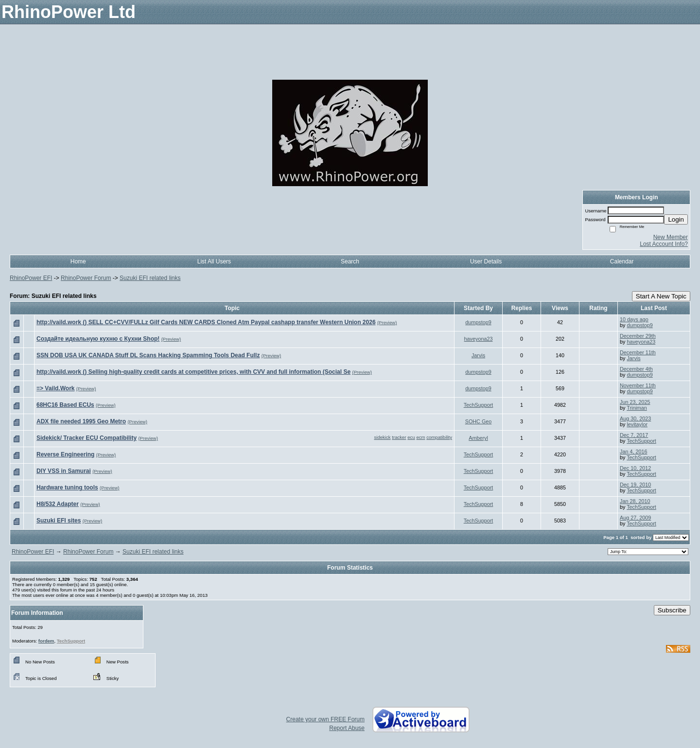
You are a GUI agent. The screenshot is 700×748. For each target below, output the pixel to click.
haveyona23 (479, 339)
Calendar (622, 261)
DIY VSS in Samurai (64, 471)
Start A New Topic (661, 296)
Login (676, 219)
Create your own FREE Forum (325, 719)
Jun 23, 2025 (635, 402)
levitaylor (637, 424)
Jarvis (478, 355)
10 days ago (634, 319)
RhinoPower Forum (86, 278)
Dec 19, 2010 (635, 485)
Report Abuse (347, 728)
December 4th (636, 369)
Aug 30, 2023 (635, 418)
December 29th (638, 336)
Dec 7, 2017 (634, 435)
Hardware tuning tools (67, 487)
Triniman (637, 408)
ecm (420, 437)
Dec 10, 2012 (635, 468)
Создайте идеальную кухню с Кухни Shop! (98, 339)
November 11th (638, 385)
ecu (411, 437)
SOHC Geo (479, 421)
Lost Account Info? (664, 244)
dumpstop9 (478, 322)
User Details (486, 261)
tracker (399, 437)
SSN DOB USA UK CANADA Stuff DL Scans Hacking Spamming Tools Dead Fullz (148, 355)
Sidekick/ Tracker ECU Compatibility (87, 438)
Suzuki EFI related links (150, 278)
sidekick (382, 437)
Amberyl (478, 438)
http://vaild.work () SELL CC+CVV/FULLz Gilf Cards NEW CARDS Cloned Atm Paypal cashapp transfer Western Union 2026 (206, 322)
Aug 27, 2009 (635, 518)
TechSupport (479, 405)
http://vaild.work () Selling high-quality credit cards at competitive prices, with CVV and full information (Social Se (193, 372)
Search (350, 261)
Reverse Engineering (65, 454)
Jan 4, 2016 (633, 452)
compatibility (439, 437)
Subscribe (672, 610)
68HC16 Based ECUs (65, 405)
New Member (671, 237)
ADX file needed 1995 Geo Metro (81, 421)
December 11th (638, 352)
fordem (46, 641)
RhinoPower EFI (31, 278)
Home (78, 261)
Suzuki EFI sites (59, 521)
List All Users (214, 261)
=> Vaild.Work (55, 388)
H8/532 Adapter (58, 504)
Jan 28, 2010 (635, 501)
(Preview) (387, 322)
